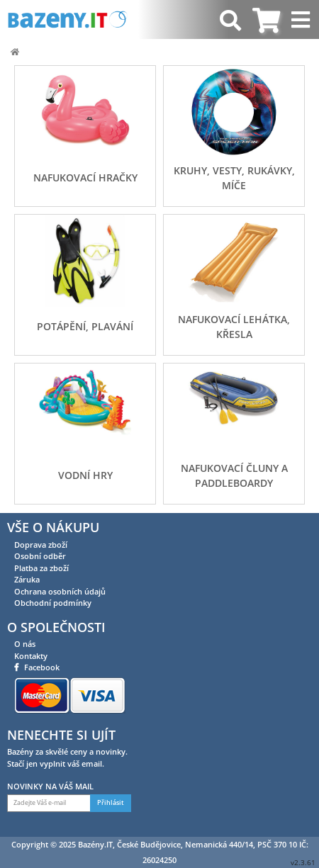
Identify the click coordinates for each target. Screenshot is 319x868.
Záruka (27, 579)
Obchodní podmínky (53, 603)
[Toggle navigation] (302, 19)
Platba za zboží (41, 568)
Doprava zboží (41, 545)
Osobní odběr (40, 556)
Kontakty (31, 656)
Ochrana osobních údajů (60, 591)
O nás (25, 644)
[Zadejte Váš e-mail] (49, 803)
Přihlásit (111, 803)
